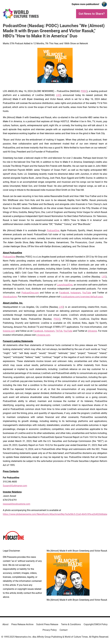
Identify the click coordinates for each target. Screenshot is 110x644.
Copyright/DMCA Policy (96, 624)
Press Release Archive (22, 624)
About (5, 624)
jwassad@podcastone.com (17, 504)
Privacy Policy (50, 630)
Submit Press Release (47, 624)
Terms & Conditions (71, 624)
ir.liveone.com (43, 335)
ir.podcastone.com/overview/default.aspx (82, 297)
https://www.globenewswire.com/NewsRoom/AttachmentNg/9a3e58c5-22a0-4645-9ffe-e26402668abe (55, 514)
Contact (64, 630)
